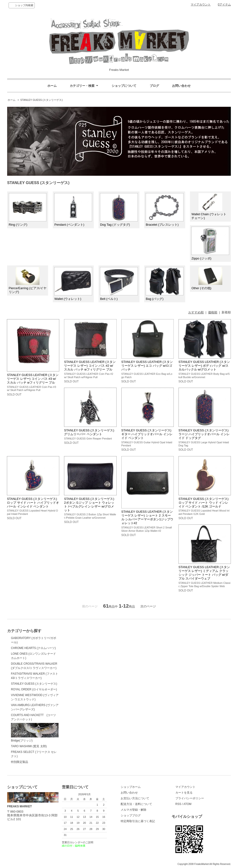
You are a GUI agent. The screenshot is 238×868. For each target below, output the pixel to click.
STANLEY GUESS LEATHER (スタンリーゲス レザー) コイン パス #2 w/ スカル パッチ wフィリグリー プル (90, 366)
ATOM (188, 804)
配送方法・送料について (136, 804)
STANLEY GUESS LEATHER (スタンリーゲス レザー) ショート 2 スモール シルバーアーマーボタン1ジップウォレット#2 (147, 517)
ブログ (154, 86)
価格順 (213, 312)
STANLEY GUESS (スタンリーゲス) (41, 100)
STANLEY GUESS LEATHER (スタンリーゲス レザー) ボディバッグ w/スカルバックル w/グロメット (204, 366)
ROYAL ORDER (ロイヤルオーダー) (34, 689)
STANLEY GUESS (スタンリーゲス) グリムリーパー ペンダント (89, 432)
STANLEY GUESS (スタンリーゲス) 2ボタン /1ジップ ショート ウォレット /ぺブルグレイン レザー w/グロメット (89, 505)
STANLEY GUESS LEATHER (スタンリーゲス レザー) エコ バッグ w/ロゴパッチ (147, 366)
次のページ (148, 606)
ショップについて (124, 86)
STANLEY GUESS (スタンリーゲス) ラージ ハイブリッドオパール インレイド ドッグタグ (204, 434)
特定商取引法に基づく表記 (138, 821)
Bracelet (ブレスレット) (165, 210)
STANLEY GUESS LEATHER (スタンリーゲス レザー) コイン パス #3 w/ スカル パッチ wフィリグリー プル (33, 379)
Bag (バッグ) (165, 284)
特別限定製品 (20, 762)
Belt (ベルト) (119, 284)
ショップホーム (131, 787)
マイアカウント (201, 5)
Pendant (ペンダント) (73, 210)
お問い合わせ (181, 86)
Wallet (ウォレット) (73, 284)
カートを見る (184, 793)
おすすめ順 (196, 312)
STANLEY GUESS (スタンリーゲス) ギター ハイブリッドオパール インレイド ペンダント (147, 434)
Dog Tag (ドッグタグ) (119, 210)
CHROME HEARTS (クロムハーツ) (33, 648)
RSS (178, 804)
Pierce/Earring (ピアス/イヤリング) (28, 280)
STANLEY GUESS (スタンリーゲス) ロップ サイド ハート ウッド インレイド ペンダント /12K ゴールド (203, 503)
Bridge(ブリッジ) (35, 733)
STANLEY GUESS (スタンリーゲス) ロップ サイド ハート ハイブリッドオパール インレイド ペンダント (33, 503)
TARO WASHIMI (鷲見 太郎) (29, 746)
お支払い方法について (135, 798)
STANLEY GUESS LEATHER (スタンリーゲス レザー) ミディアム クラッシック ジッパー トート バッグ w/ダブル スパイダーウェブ (204, 573)
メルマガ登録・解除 (134, 810)
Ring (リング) (28, 210)
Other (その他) (207, 279)
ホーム (52, 86)
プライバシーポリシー (190, 798)
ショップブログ (131, 815)
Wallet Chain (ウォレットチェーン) (209, 207)
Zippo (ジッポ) (210, 243)
